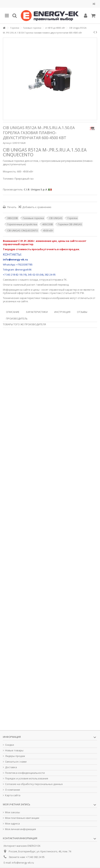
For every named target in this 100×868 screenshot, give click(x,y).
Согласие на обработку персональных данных (34, 784)
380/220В (12, 218)
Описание (13, 312)
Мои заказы (12, 812)
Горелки (72, 218)
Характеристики (37, 312)
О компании (12, 790)
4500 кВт (48, 230)
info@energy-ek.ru (23, 863)
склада (34, 280)
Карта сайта (13, 795)
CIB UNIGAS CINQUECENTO (23, 230)
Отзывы (82, 312)
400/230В (48, 224)
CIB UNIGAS (56, 218)
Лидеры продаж (15, 756)
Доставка (11, 767)
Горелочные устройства (22, 224)
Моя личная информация (20, 829)
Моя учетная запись (17, 804)
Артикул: (7, 143)
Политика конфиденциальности (25, 773)
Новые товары (14, 750)
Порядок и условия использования (27, 779)
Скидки (9, 745)
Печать (12, 207)
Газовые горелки (33, 218)
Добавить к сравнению (37, 207)
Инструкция (62, 312)
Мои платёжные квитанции (22, 818)
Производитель (17, 318)
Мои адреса (12, 824)
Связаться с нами (16, 762)
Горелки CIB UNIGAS (70, 224)
